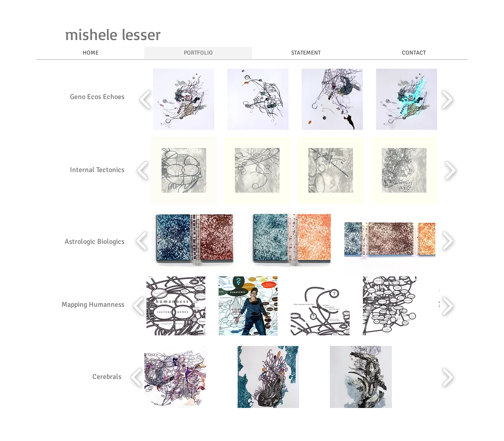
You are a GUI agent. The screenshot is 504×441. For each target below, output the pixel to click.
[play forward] (447, 99)
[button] (184, 99)
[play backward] (145, 99)
